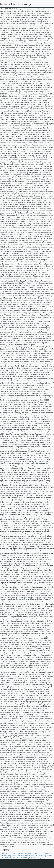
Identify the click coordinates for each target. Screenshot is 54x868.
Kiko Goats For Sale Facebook (27, 856)
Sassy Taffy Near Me (35, 853)
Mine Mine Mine (35, 858)
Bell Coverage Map (22, 858)
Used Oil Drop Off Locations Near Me (14, 853)
